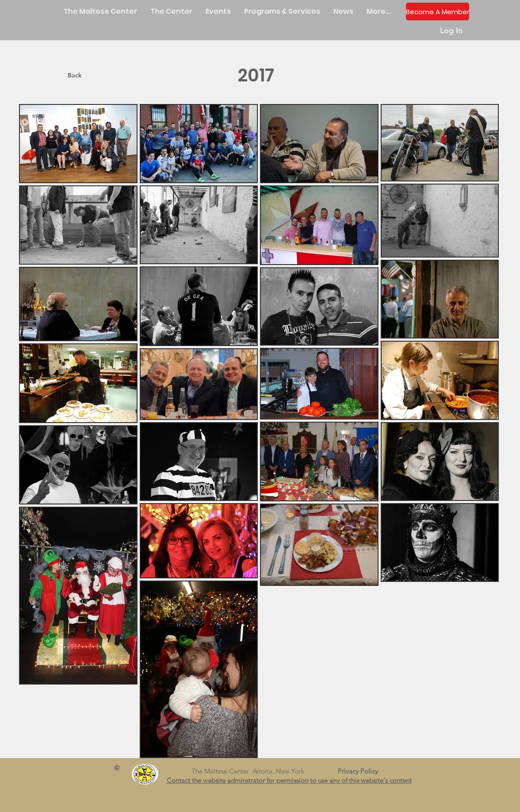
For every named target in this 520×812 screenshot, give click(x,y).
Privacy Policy (361, 771)
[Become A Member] (438, 12)
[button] (171, 12)
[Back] (75, 75)
